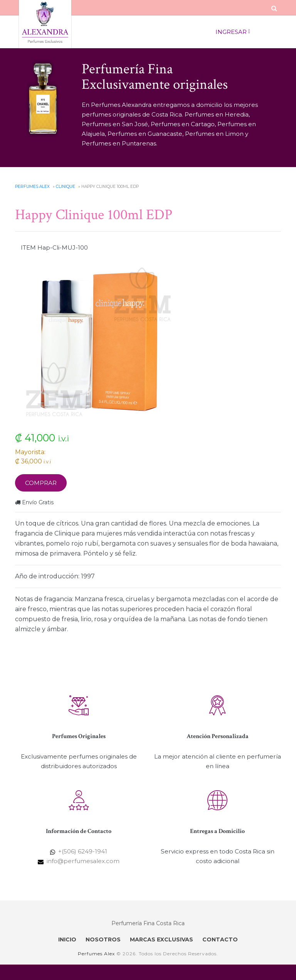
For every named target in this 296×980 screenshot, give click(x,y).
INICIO (67, 939)
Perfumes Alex (32, 187)
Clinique (66, 187)
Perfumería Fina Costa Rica (148, 923)
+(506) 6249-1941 (83, 851)
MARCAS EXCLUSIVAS (161, 939)
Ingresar (233, 32)
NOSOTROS (103, 939)
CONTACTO (220, 939)
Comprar (41, 483)
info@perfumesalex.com (83, 861)
